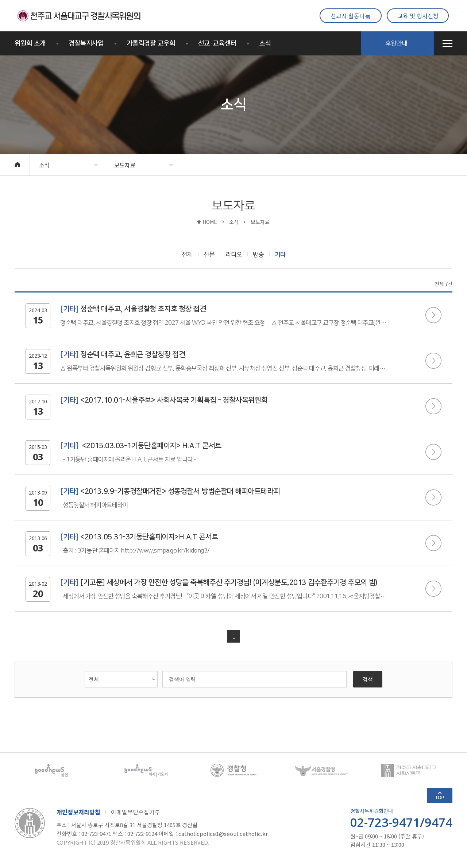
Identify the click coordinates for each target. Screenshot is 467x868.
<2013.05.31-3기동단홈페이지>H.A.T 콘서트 (139, 537)
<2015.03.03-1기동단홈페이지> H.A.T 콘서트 (141, 446)
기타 (280, 255)
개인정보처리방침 (78, 812)
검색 (368, 679)
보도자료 (125, 165)
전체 (187, 255)
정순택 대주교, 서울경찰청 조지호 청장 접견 (133, 309)
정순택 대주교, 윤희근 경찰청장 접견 (123, 354)
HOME (210, 222)
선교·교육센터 (217, 43)
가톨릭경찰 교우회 (151, 43)
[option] (58, 770)
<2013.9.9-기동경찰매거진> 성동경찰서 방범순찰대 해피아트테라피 (170, 491)
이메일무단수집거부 (136, 812)
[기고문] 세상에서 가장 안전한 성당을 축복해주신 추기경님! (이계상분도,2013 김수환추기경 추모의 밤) (219, 582)
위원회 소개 (30, 43)
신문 (209, 255)
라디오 (234, 255)
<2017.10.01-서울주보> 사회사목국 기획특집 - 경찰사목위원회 (164, 400)
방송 (258, 255)
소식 (265, 43)
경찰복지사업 (86, 43)
